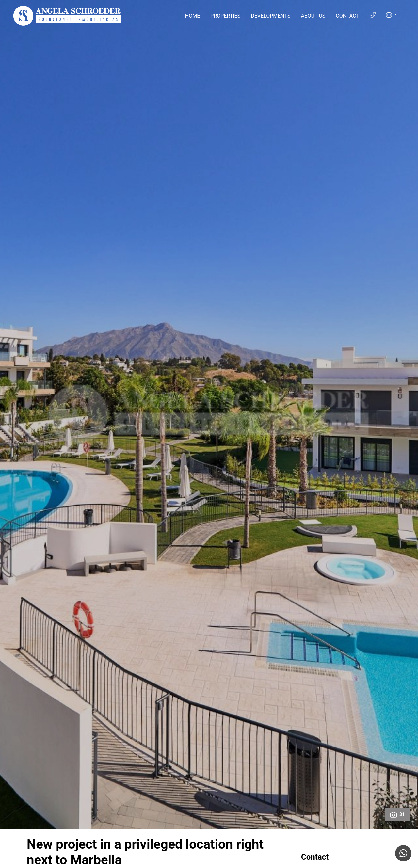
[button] (392, 15)
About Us (313, 16)
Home (193, 16)
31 (397, 815)
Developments (271, 16)
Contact (347, 16)
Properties (225, 16)
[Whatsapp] (403, 853)
